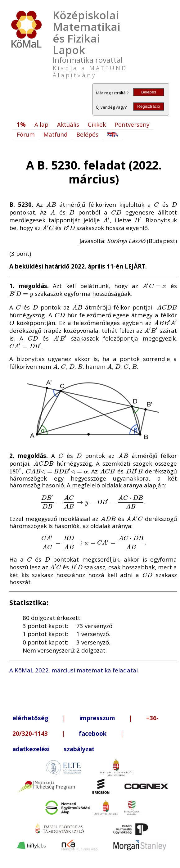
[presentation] (51, 204)
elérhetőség (30, 718)
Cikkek (97, 124)
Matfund (56, 134)
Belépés (149, 92)
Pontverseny (132, 124)
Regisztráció (148, 106)
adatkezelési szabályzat (54, 749)
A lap (41, 124)
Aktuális (68, 124)
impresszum (97, 718)
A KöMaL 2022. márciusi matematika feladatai (74, 670)
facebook (93, 733)
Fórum (26, 134)
